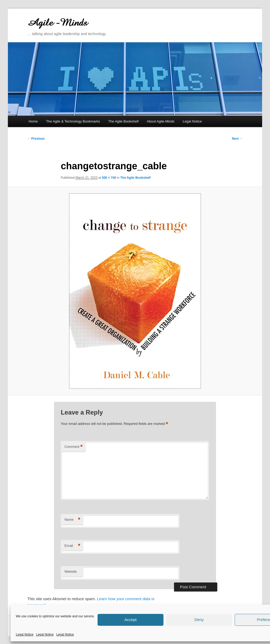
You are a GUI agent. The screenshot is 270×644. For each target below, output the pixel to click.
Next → (237, 139)
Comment (73, 447)
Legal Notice (25, 634)
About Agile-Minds (161, 121)
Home (33, 121)
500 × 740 (109, 178)
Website (71, 572)
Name (72, 520)
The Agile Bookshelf (123, 121)
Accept (131, 620)
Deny (199, 620)
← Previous (36, 139)
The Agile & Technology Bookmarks (73, 121)
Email (72, 546)
